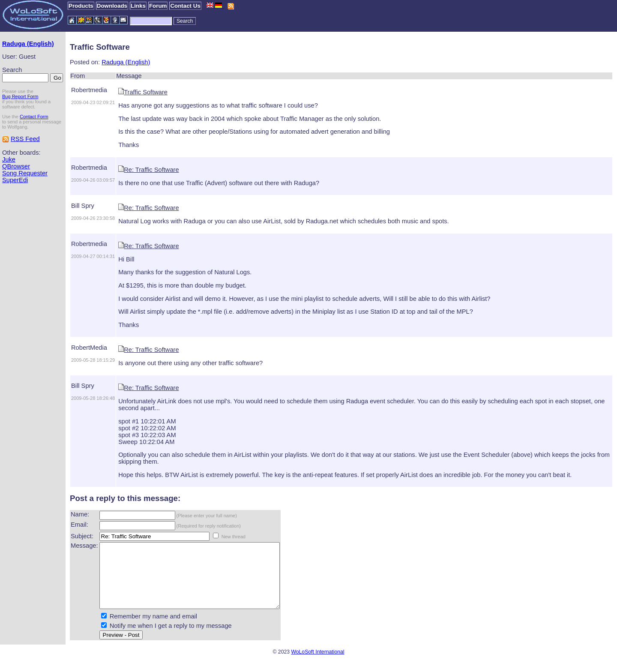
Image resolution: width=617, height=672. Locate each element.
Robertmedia (89, 90)
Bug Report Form (20, 96)
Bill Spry (83, 206)
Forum (158, 6)
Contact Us (185, 6)
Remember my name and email (153, 629)
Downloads (112, 6)
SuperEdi (15, 180)
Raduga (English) (28, 44)
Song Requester (25, 173)
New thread (234, 537)
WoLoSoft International (317, 665)
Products (81, 6)
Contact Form (34, 117)
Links (138, 6)
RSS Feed (25, 139)
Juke (9, 159)
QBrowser (16, 166)
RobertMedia (89, 348)
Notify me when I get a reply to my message (171, 639)
